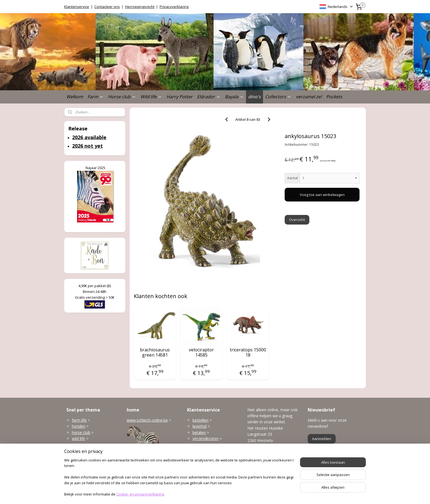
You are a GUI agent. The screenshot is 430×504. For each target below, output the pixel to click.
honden (79, 426)
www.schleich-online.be (147, 420)
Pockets (334, 97)
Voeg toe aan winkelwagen (322, 195)
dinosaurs (80, 463)
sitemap (195, 494)
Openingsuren (260, 473)
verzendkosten (206, 439)
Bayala (234, 97)
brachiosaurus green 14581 (155, 352)
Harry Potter (179, 97)
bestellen (200, 420)
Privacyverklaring (174, 7)
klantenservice (216, 457)
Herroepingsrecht (140, 7)
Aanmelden (322, 439)
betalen (199, 432)
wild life (78, 439)
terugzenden (204, 445)
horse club (81, 432)
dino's (254, 97)
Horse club (122, 97)
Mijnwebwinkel (276, 494)
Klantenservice (77, 7)
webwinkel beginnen (228, 494)
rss (207, 494)
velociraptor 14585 (201, 352)
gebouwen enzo (86, 445)
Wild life (151, 97)
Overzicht (297, 220)
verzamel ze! (309, 97)
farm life (79, 420)
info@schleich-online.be (268, 460)
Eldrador (209, 97)
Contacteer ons (107, 7)
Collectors (278, 97)
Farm (96, 97)
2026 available (89, 137)
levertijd (200, 426)
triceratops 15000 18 (248, 352)
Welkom (75, 97)
